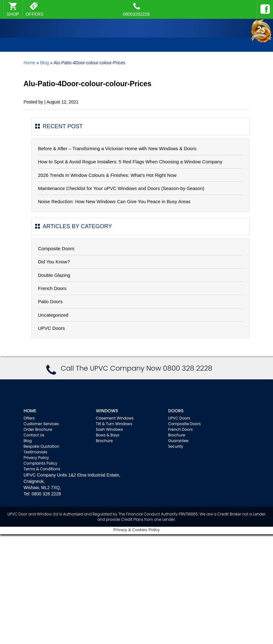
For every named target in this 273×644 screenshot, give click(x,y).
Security (176, 446)
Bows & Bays (107, 435)
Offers (29, 418)
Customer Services (41, 424)
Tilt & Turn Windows (114, 424)
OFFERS (35, 14)
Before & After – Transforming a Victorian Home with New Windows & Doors (117, 148)
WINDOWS (107, 411)
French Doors (52, 288)
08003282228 (136, 9)
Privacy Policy (36, 458)
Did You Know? (54, 262)
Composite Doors (56, 248)
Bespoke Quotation (41, 446)
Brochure (104, 441)
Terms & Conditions (42, 469)
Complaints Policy (40, 463)
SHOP (13, 14)
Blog (45, 63)
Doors (176, 411)
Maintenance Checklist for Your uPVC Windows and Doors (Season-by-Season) (121, 188)
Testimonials (35, 452)
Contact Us (34, 435)
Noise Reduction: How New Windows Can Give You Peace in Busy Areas (114, 201)
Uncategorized (53, 315)
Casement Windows (115, 418)
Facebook (264, 6)
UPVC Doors (51, 328)
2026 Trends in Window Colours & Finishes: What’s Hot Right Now (107, 175)
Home (29, 63)
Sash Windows (109, 429)
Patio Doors (50, 301)
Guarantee (178, 441)
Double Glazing (54, 275)
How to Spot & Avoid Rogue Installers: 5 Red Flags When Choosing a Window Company (130, 162)
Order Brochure (38, 429)
